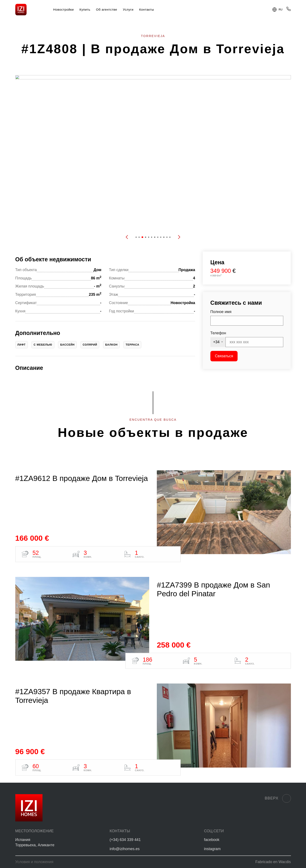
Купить (85, 9)
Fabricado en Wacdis (273, 862)
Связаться (224, 356)
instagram (212, 849)
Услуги (128, 9)
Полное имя (221, 312)
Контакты (147, 9)
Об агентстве (107, 9)
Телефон (218, 333)
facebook (212, 840)
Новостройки (63, 9)
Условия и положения (34, 862)
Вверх (278, 798)
